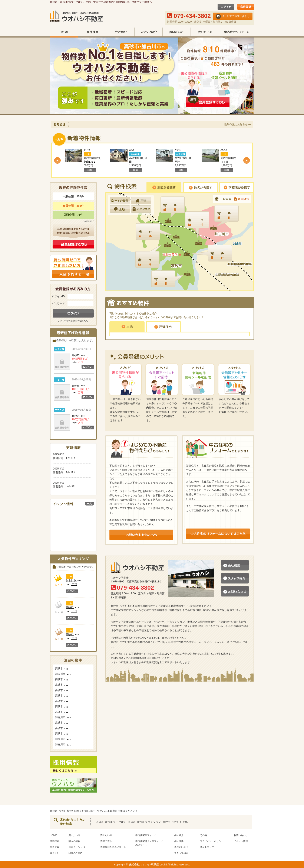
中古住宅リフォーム (236, 32)
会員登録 (54, 847)
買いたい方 (176, 32)
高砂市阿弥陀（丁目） (228, 162)
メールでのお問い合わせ (233, 16)
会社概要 (179, 841)
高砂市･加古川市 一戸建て (111, 822)
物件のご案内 (76, 853)
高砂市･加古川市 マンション (144, 822)
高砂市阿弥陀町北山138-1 (93, 162)
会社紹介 (120, 32)
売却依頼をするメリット (113, 847)
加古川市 (63, 674)
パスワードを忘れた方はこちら (73, 321)
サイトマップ (207, 847)
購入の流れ (74, 841)
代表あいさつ (181, 847)
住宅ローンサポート (79, 847)
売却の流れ (106, 841)
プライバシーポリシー (212, 841)
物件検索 (92, 32)
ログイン (54, 853)
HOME (64, 32)
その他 (203, 835)
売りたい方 (205, 32)
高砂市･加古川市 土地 (175, 822)
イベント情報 (241, 841)
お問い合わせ (241, 835)
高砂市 (80, 359)
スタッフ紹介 (148, 32)
